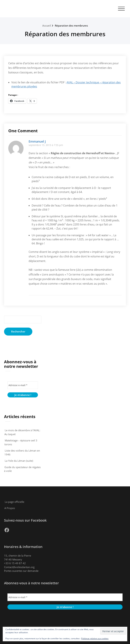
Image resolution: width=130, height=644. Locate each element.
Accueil (47, 26)
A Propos (10, 508)
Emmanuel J (37, 141)
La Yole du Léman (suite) (19, 461)
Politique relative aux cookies (95, 639)
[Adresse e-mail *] (23, 385)
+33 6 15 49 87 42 (15, 563)
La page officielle (14, 502)
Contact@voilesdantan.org (19, 567)
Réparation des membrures (71, 26)
